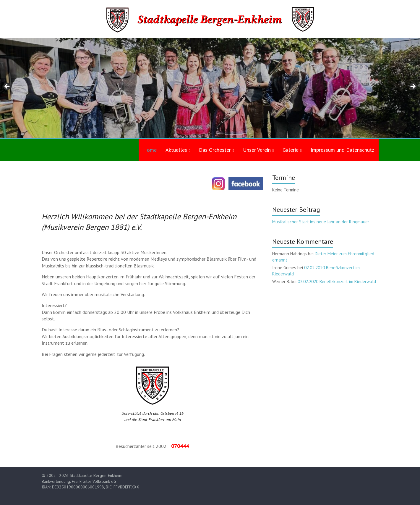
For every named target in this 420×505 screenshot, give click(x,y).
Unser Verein (257, 150)
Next (413, 87)
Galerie (291, 150)
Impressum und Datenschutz (342, 150)
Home (150, 150)
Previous (7, 87)
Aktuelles (176, 150)
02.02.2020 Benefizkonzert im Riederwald (337, 281)
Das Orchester (215, 150)
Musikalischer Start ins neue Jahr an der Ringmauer (321, 222)
